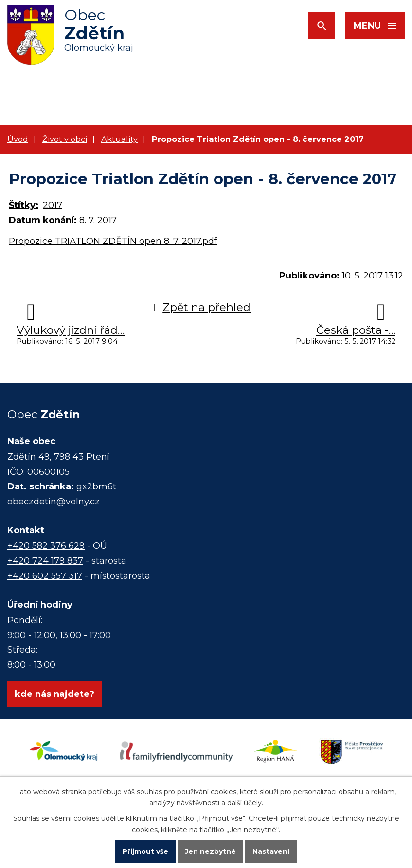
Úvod (18, 139)
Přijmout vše (145, 851)
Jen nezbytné (210, 851)
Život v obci (65, 139)
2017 (53, 205)
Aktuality (119, 139)
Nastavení (271, 851)
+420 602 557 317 (45, 576)
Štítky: (24, 205)
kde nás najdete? (54, 694)
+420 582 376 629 (46, 546)
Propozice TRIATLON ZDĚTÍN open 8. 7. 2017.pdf (113, 241)
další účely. (245, 803)
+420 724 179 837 (45, 561)
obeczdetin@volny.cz (54, 502)
